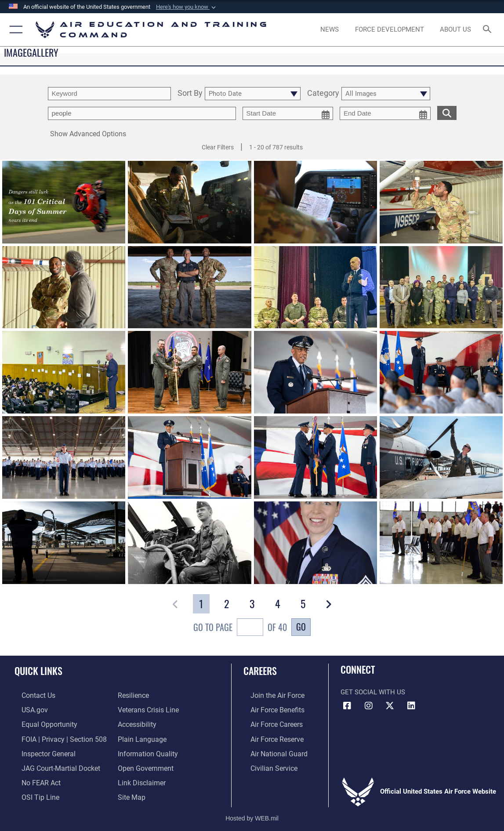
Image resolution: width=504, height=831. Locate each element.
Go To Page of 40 (240, 628)
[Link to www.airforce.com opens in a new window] (270, 695)
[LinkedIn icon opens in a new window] (411, 706)
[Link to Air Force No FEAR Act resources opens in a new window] (34, 778)
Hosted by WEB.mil (252, 811)
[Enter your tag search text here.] (142, 113)
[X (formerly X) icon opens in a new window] (390, 706)
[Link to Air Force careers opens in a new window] (269, 723)
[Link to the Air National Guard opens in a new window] (270, 750)
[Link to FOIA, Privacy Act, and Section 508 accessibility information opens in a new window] (55, 737)
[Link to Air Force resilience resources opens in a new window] (133, 695)
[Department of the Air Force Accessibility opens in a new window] (137, 723)
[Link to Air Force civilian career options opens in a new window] (266, 764)
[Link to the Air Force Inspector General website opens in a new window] (40, 750)
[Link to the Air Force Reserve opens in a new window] (269, 737)
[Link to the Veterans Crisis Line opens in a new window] (147, 709)
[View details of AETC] (441, 458)
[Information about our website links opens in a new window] (141, 778)
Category (323, 93)
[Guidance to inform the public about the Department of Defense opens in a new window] (146, 750)
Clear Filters (218, 147)
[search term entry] (109, 94)
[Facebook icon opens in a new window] (347, 706)
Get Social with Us (373, 692)
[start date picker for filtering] (288, 113)
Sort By (190, 93)
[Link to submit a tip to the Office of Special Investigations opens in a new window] (32, 791)
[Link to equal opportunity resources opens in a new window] (41, 723)
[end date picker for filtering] (385, 113)
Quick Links (38, 671)
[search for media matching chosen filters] (447, 112)
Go (301, 627)
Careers (260, 671)
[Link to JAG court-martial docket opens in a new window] (52, 764)
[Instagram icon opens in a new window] (369, 706)
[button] (187, 7)
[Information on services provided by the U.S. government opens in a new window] (27, 709)
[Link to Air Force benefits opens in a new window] (270, 709)
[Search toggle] (488, 30)
